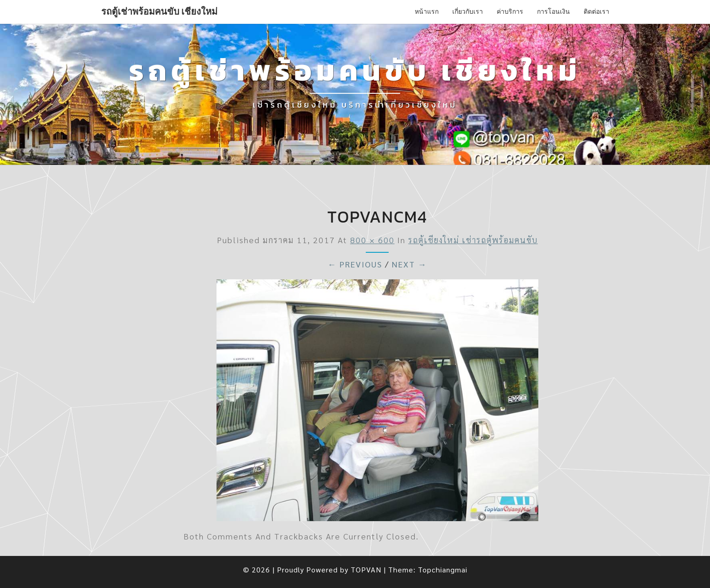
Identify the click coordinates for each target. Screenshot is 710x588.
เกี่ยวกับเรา (468, 11)
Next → (409, 264)
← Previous (355, 264)
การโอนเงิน (553, 11)
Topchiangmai (443, 569)
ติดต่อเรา (596, 11)
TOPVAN (366, 569)
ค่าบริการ (510, 11)
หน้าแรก (427, 11)
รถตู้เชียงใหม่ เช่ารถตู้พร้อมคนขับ (473, 240)
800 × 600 (372, 240)
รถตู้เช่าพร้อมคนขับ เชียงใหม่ (160, 11)
